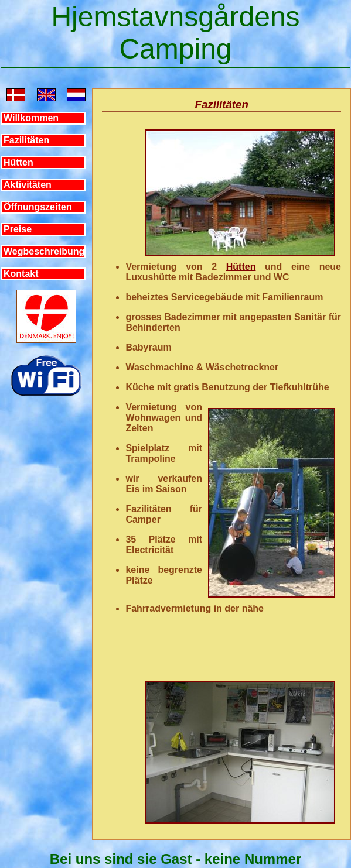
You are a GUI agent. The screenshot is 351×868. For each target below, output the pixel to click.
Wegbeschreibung (44, 251)
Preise (18, 229)
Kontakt (21, 274)
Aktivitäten (28, 185)
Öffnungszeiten (38, 207)
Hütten (18, 162)
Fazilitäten (26, 140)
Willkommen (31, 118)
